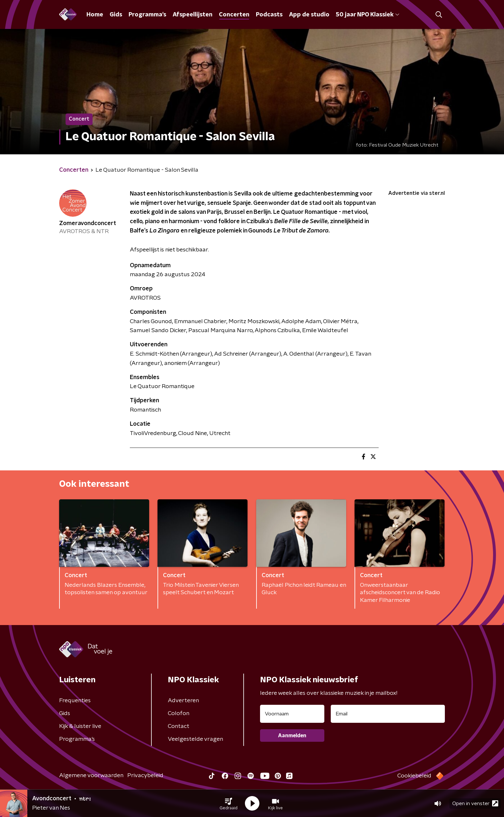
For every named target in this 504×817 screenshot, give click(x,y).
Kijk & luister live (80, 726)
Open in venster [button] (475, 803)
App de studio (309, 15)
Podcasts (269, 15)
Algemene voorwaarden (91, 776)
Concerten (234, 15)
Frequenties (75, 701)
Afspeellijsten (193, 15)
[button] (229, 803)
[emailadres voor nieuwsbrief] (388, 714)
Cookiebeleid (414, 776)
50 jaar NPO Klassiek (368, 15)
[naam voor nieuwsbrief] (292, 714)
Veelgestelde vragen (195, 739)
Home (95, 15)
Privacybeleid (145, 776)
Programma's (147, 15)
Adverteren (183, 701)
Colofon (179, 713)
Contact (179, 726)
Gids (116, 15)
